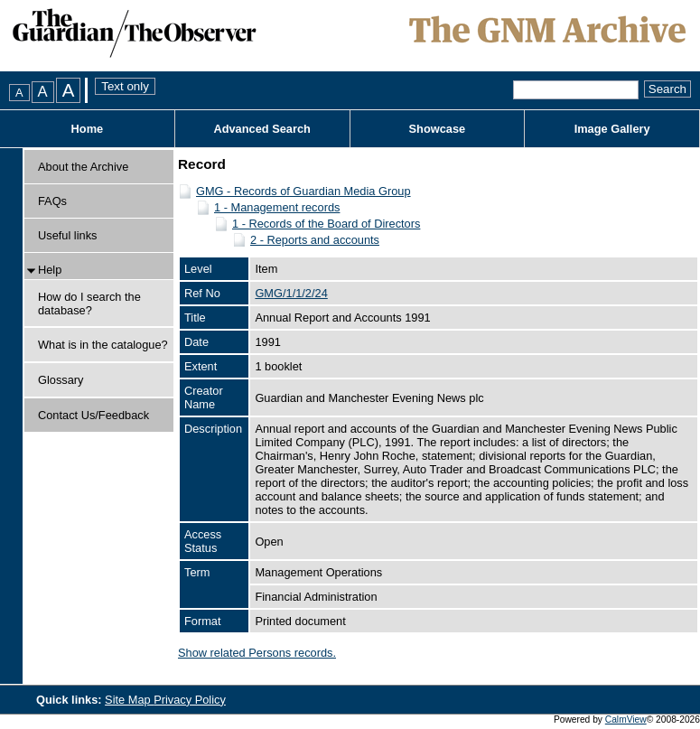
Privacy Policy (190, 700)
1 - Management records (277, 207)
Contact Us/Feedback (93, 415)
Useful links (67, 235)
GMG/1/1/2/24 (291, 293)
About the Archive (83, 167)
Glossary (61, 380)
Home (88, 129)
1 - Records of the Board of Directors (326, 224)
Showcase (438, 129)
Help (50, 270)
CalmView (626, 720)
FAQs (52, 201)
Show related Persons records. (257, 653)
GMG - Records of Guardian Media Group (303, 191)
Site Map (129, 700)
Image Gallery (612, 129)
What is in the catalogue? (103, 345)
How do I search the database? (89, 304)
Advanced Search (261, 129)
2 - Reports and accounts (315, 240)
